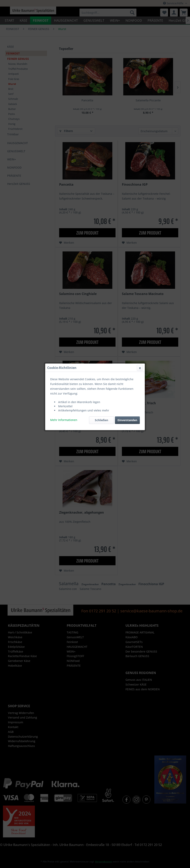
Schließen (101, 95)
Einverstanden (127, 95)
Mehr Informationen (64, 95)
